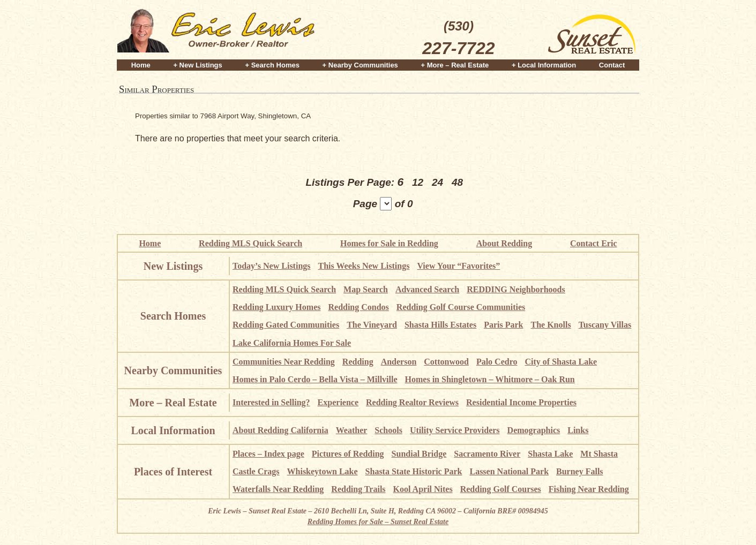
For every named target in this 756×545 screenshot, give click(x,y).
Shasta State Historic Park (414, 471)
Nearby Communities (173, 370)
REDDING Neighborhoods (516, 289)
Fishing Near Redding (589, 489)
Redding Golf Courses (501, 489)
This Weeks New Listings (364, 266)
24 (437, 182)
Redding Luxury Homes (276, 307)
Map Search (366, 289)
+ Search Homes (272, 65)
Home (141, 65)
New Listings (173, 266)
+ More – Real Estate (455, 65)
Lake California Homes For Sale (292, 343)
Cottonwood (446, 362)
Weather (352, 430)
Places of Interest (173, 472)
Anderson (399, 362)
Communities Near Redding (284, 362)
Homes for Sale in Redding (389, 243)
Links (578, 430)
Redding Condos (358, 307)
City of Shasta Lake (561, 362)
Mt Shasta (599, 454)
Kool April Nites (423, 489)
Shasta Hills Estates (440, 325)
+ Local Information (544, 65)
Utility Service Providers (455, 430)
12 (418, 182)
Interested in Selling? (271, 402)
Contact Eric (594, 243)
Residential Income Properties (521, 402)
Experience (338, 402)
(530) (458, 40)
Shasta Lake (550, 454)
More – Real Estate (173, 403)
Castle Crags (256, 471)
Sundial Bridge (419, 454)
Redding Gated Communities (286, 325)
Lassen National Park (509, 471)
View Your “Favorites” (458, 266)
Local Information (173, 430)
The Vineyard (372, 325)
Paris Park (503, 325)
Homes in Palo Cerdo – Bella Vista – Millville (315, 379)
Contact (612, 65)
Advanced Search (427, 289)
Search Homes (173, 316)
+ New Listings (197, 65)
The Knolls (551, 325)
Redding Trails (358, 489)
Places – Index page (268, 454)
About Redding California (280, 430)
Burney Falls (580, 471)
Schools (388, 430)
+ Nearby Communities (360, 65)
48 (457, 182)
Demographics (534, 430)
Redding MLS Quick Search (250, 243)
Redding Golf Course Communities (461, 307)
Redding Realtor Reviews (412, 402)
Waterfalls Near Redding (278, 489)
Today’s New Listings (272, 266)
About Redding (504, 243)
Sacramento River (487, 454)
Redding (358, 362)
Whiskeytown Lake (323, 471)
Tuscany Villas (605, 325)
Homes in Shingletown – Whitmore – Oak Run (490, 379)
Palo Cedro (497, 362)
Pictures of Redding (348, 454)
